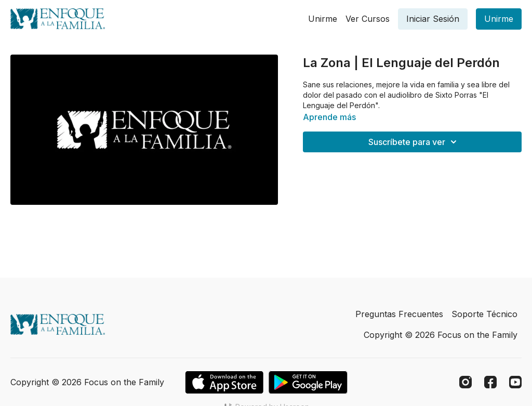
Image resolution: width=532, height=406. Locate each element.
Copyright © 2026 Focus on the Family (441, 335)
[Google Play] (308, 382)
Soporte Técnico (484, 314)
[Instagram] (465, 382)
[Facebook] (490, 382)
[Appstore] (224, 382)
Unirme (323, 19)
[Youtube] (515, 382)
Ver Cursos (368, 19)
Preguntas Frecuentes (399, 314)
